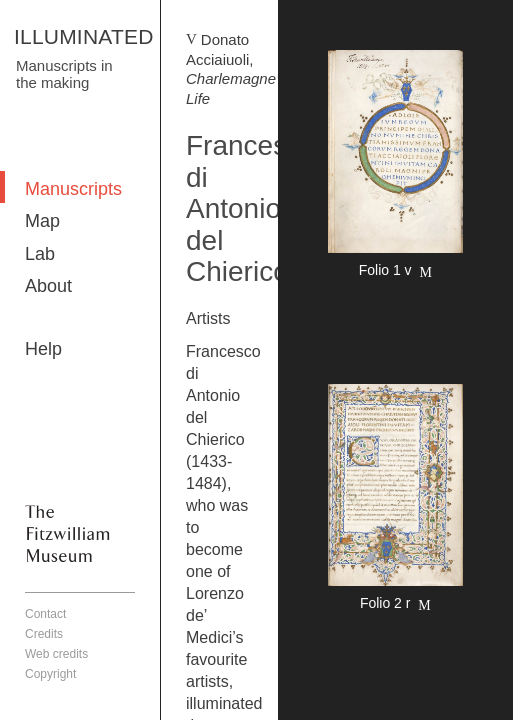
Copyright (50, 674)
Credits (44, 634)
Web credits (56, 654)
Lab (40, 254)
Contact (45, 614)
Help (43, 349)
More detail (395, 167)
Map (42, 221)
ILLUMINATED (84, 36)
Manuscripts (73, 189)
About (48, 286)
